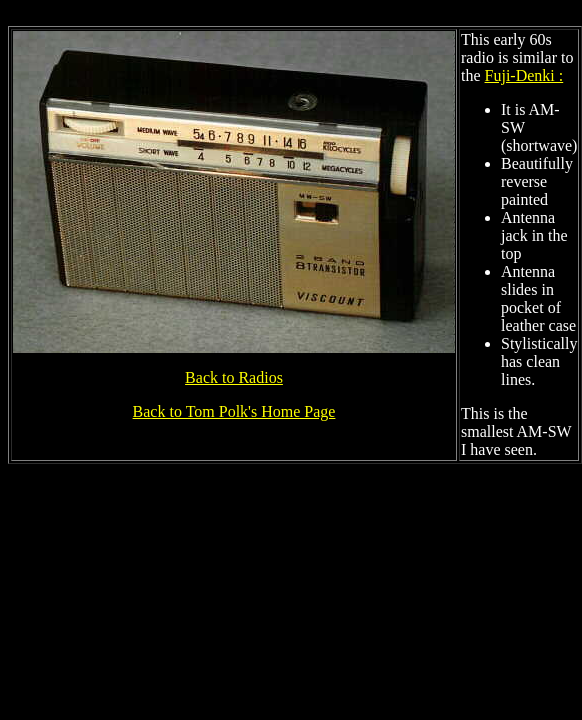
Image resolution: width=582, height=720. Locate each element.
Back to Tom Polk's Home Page (234, 411)
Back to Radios (234, 377)
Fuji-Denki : (524, 75)
